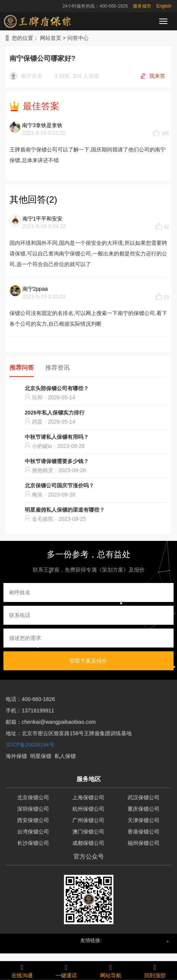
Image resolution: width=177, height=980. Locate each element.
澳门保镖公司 (88, 832)
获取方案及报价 (88, 661)
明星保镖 (41, 756)
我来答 (157, 76)
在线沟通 (22, 970)
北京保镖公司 (33, 797)
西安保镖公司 (33, 820)
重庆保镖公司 (144, 809)
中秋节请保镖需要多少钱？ (57, 461)
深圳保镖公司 (33, 809)
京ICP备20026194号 (30, 745)
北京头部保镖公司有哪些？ (57, 388)
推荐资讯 (57, 368)
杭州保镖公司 (88, 809)
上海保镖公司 (88, 797)
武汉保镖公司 (144, 797)
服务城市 (142, 6)
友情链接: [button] (91, 940)
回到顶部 (155, 970)
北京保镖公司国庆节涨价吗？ (59, 485)
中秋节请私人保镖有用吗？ (57, 437)
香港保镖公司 (144, 832)
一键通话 (66, 970)
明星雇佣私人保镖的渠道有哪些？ (65, 510)
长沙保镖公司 (33, 843)
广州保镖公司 (88, 820)
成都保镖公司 (88, 843)
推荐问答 (22, 368)
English (164, 6)
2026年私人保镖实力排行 (55, 413)
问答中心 (78, 38)
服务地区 (89, 779)
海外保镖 (16, 756)
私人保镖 (65, 756)
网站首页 (51, 38)
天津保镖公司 (144, 820)
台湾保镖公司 (33, 832)
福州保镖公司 (144, 843)
